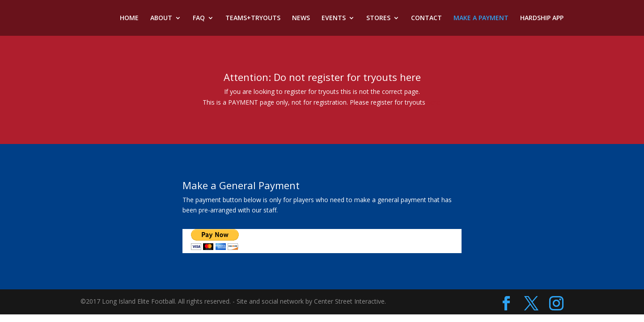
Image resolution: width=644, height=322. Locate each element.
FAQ (199, 18)
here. (434, 102)
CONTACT (426, 18)
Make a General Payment (241, 185)
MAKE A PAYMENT (481, 18)
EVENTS (334, 18)
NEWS (301, 18)
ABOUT (161, 18)
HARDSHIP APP (542, 18)
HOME (129, 18)
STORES (378, 18)
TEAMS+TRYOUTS (253, 18)
